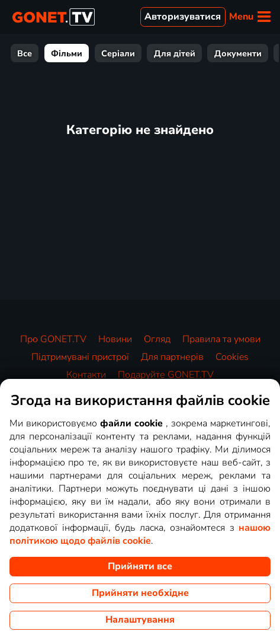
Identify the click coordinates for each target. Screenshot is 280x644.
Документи (238, 53)
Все (25, 53)
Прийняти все (140, 566)
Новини (115, 339)
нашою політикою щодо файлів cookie (140, 534)
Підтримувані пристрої (80, 357)
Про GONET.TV (53, 339)
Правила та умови (221, 339)
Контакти (86, 375)
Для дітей (175, 53)
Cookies (232, 357)
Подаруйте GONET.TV (166, 375)
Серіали (118, 53)
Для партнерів (172, 357)
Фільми (67, 53)
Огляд (157, 339)
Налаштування (140, 620)
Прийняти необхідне (140, 593)
